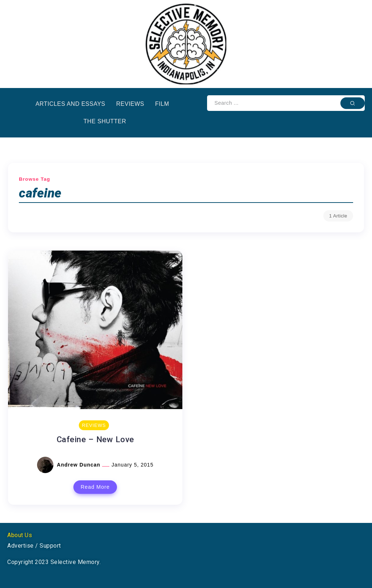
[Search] (286, 103)
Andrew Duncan (80, 465)
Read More (95, 487)
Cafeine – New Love (95, 439)
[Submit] (353, 103)
